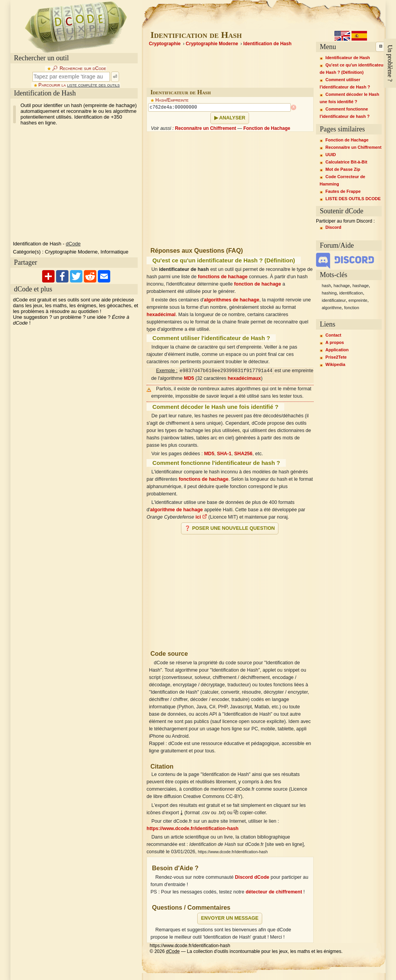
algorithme (332, 308)
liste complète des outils (94, 85)
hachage (342, 286)
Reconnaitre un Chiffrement (205, 128)
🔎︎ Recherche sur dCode (79, 68)
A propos (335, 342)
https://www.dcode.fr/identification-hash (193, 829)
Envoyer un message (230, 918)
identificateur (334, 300)
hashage (360, 286)
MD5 (189, 378)
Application (337, 350)
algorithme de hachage (176, 510)
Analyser (232, 118)
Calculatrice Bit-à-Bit (346, 162)
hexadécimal (161, 315)
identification (351, 293)
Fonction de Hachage (267, 128)
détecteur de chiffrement (274, 892)
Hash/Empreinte (172, 100)
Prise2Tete (336, 357)
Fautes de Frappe (343, 191)
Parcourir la (79, 85)
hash (326, 286)
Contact (334, 335)
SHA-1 (224, 454)
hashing (329, 293)
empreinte (358, 300)
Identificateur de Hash (348, 58)
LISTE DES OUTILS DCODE (353, 199)
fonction (352, 308)
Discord (334, 227)
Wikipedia (335, 364)
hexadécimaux (244, 378)
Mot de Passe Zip (343, 169)
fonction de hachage (258, 284)
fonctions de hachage (223, 277)
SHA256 (243, 454)
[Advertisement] (230, 589)
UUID (331, 155)
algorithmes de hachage (231, 300)
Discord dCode (252, 877)
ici (201, 517)
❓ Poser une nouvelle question (230, 528)
